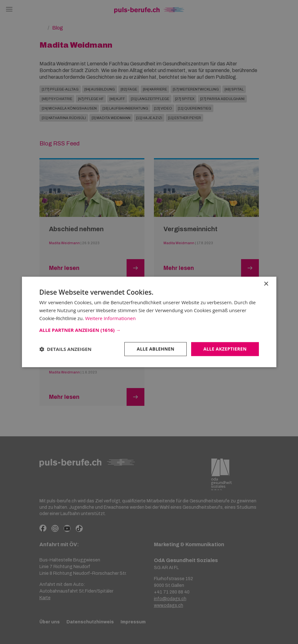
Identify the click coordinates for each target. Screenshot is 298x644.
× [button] (266, 284)
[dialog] (149, 322)
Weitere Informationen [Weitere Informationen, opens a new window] (111, 318)
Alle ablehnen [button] (156, 349)
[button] (149, 330)
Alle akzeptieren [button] (225, 349)
